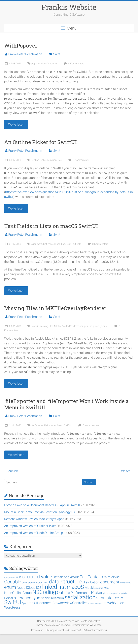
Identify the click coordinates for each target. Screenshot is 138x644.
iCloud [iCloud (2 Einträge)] (31, 588)
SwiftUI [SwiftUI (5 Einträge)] (13, 602)
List (45, 244)
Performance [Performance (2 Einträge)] (81, 593)
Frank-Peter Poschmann (25, 54)
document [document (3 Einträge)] (110, 582)
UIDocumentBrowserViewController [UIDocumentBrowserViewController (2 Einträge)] (60, 603)
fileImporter (50, 425)
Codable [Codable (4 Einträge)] (13, 582)
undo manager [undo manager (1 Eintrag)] (95, 603)
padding (61, 244)
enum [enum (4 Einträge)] (10, 587)
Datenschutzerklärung (95, 630)
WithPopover (21, 46)
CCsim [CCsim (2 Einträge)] (106, 577)
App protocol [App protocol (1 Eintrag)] (10, 578)
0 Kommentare (73, 64)
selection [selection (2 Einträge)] (57, 598)
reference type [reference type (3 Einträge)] (27, 598)
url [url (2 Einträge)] (104, 603)
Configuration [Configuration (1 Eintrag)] (28, 583)
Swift (57, 54)
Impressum (37, 630)
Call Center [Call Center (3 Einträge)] (90, 577)
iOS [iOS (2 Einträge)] (39, 588)
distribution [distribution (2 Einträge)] (91, 582)
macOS (52, 244)
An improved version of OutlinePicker (30, 526)
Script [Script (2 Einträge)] (45, 598)
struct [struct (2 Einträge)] (119, 598)
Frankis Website (69, 7)
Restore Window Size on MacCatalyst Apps (34, 519)
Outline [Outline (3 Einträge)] (63, 593)
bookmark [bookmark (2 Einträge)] (71, 577)
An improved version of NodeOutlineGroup (34, 533)
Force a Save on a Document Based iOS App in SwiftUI (42, 505)
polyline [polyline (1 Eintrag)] (125, 593)
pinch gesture (100, 326)
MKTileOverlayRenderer (66, 326)
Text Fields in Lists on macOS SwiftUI (51, 226)
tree (60, 160)
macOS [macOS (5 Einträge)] (75, 587)
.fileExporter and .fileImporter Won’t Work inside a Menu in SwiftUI (67, 404)
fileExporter (37, 425)
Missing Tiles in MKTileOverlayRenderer (55, 308)
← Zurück (11, 471)
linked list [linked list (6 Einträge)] (54, 587)
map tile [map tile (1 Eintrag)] (99, 588)
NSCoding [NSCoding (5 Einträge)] (44, 592)
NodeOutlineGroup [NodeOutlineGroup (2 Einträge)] (18, 593)
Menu (60, 425)
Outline (35, 160)
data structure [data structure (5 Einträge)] (66, 582)
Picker (43, 160)
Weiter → (127, 471)
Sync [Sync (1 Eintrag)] (24, 603)
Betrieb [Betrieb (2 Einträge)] (58, 577)
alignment (37, 244)
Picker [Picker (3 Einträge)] (97, 593)
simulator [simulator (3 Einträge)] (105, 598)
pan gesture (86, 326)
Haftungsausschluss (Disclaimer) (63, 630)
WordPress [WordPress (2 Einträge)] (12, 607)
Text (68, 244)
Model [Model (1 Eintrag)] (107, 588)
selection (52, 160)
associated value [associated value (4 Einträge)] (35, 577)
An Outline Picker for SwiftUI (40, 142)
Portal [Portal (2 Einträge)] (9, 598)
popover (36, 64)
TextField (76, 244)
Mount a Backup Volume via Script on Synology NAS (41, 512)
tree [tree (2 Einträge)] (30, 603)
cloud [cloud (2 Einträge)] (115, 577)
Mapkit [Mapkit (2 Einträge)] (90, 588)
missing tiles (46, 326)
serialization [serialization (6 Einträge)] (80, 597)
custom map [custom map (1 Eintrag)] (42, 583)
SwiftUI (68, 425)
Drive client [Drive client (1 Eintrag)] (125, 583)
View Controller (49, 64)
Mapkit (35, 326)
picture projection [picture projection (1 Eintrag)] (112, 593)
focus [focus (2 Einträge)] (21, 588)
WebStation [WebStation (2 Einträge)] (116, 603)
